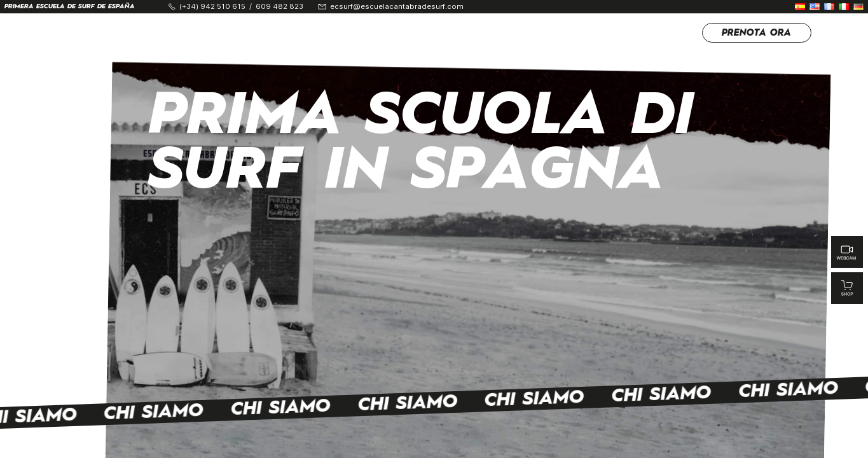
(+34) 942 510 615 (212, 7)
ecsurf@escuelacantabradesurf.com (397, 7)
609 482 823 (279, 7)
